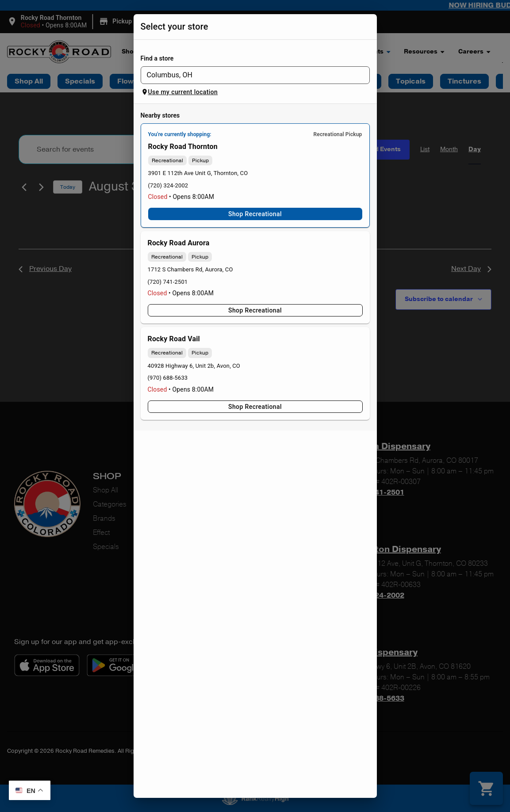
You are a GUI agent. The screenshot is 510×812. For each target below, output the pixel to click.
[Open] (365, 76)
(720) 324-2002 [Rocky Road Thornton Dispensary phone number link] (168, 185)
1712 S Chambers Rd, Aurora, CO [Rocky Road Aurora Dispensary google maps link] (190, 269)
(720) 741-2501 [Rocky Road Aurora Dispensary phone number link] (168, 282)
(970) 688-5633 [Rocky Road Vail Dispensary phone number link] (168, 378)
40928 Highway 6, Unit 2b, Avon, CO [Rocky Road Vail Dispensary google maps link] (194, 366)
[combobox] (248, 75)
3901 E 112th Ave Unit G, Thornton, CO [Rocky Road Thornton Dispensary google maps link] (198, 173)
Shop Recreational (255, 214)
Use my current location (180, 92)
